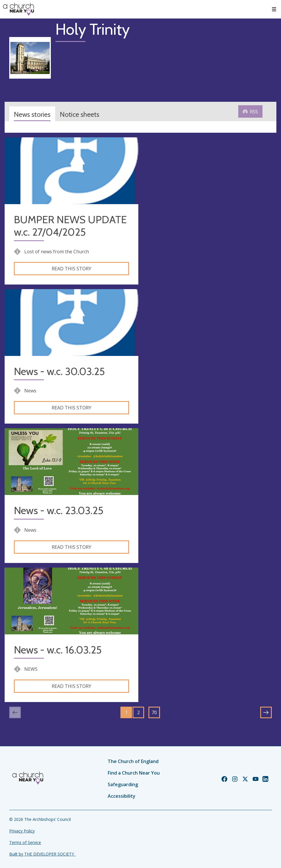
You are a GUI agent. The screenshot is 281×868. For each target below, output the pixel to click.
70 (154, 712)
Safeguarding (123, 784)
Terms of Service (25, 842)
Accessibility (122, 796)
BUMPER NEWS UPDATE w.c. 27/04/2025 (70, 226)
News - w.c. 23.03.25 (59, 510)
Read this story (71, 269)
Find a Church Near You (134, 773)
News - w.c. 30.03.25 (59, 371)
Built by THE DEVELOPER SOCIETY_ (42, 854)
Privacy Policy (22, 831)
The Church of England (133, 761)
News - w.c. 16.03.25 (58, 650)
